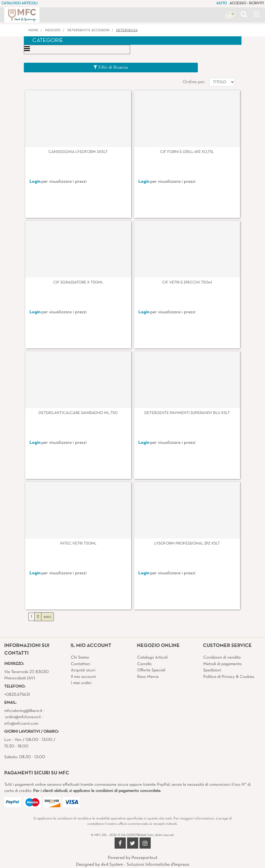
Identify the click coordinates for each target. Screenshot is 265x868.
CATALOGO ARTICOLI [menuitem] (19, 3)
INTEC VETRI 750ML (78, 544)
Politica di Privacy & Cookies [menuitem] (229, 677)
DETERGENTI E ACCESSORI (88, 30)
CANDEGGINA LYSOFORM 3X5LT (78, 152)
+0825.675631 (17, 695)
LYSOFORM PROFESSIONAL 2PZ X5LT (187, 544)
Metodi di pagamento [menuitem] (222, 664)
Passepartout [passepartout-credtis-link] (144, 858)
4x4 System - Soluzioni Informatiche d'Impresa (145, 865)
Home (33, 30)
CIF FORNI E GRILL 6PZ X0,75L (187, 152)
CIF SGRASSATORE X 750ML (78, 282)
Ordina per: (194, 82)
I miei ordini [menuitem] (81, 683)
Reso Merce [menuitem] (148, 677)
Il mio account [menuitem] (83, 677)
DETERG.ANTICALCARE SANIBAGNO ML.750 (78, 413)
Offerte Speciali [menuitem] (151, 670)
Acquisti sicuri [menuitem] (83, 670)
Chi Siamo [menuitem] (80, 657)
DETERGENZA (127, 30)
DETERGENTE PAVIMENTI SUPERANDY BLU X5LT (187, 413)
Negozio (53, 30)
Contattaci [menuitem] (80, 664)
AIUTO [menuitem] (221, 3)
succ (47, 617)
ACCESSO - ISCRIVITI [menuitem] (247, 3)
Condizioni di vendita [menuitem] (222, 657)
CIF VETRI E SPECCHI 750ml (187, 282)
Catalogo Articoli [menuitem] (152, 657)
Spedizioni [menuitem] (212, 670)
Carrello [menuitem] (144, 664)
